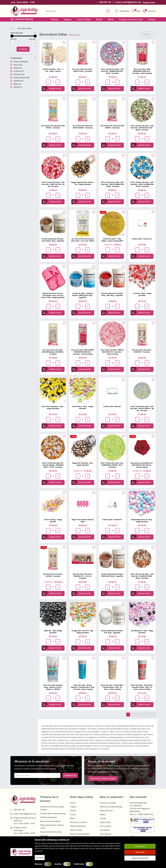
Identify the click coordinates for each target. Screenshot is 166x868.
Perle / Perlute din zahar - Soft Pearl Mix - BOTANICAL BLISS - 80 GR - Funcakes (142, 128)
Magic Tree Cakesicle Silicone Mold (83, 521)
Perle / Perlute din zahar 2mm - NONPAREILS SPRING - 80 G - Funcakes (112, 465)
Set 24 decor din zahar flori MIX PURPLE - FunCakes (112, 127)
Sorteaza (148, 34)
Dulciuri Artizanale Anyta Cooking (50, 848)
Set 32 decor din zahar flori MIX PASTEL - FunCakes (53, 127)
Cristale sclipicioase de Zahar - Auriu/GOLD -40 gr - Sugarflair (53, 240)
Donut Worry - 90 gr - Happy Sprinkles (83, 407)
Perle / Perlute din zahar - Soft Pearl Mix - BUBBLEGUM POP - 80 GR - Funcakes (112, 71)
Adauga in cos (52, 89)
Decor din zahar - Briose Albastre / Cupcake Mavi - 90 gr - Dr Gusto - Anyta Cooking (83, 687)
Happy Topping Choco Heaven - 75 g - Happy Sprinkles (83, 183)
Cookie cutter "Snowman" (112, 520)
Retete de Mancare (78, 826)
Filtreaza (23, 49)
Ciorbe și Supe (76, 830)
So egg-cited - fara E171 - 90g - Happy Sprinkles (83, 632)
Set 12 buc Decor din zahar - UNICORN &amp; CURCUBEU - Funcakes (53, 352)
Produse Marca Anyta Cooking (53, 814)
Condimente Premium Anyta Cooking (52, 808)
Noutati (55, 19)
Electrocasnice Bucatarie (50, 821)
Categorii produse (24, 19)
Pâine (72, 818)
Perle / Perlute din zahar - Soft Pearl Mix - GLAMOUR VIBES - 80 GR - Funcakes (142, 576)
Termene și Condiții (108, 803)
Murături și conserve (79, 822)
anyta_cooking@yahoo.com (23, 814)
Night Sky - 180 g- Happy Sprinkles (53, 632)
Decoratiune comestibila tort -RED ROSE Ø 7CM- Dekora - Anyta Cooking (142, 465)
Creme (73, 815)
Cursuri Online (84, 19)
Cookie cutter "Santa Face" (142, 239)
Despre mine (105, 822)
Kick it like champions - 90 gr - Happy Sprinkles (53, 407)
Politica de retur (106, 811)
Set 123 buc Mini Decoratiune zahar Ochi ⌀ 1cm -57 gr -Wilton (83, 240)
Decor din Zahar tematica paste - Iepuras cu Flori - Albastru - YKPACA (53, 687)
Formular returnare (108, 838)
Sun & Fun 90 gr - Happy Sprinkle (53, 521)
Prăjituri (73, 807)
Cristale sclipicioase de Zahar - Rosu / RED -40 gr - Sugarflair (112, 294)
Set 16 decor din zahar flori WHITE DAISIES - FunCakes (83, 127)
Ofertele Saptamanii (49, 817)
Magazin (68, 19)
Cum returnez (106, 834)
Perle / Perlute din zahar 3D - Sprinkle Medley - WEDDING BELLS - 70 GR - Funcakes (53, 465)
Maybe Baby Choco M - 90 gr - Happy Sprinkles (142, 521)
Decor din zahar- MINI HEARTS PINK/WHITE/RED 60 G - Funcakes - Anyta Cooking (83, 352)
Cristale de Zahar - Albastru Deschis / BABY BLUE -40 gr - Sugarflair (83, 295)
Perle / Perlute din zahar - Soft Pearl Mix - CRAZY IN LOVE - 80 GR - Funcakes (53, 184)
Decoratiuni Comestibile (50, 853)
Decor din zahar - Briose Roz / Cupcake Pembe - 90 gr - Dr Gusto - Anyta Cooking (142, 687)
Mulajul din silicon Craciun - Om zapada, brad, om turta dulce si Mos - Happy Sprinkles (53, 295)
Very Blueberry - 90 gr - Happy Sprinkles (142, 632)
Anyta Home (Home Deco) (51, 832)
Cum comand (105, 826)
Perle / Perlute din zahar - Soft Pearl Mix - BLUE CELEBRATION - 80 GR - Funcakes (142, 184)
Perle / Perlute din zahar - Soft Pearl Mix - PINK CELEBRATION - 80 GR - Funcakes (112, 184)
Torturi (73, 803)
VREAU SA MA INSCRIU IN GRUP (103, 779)
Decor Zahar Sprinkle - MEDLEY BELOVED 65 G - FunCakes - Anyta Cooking (112, 352)
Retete (99, 19)
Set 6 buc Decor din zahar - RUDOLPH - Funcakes (142, 351)
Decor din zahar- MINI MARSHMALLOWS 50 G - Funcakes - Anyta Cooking (142, 71)
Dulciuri (73, 811)
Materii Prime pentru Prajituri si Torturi (52, 841)
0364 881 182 (18, 810)
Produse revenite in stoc (131, 19)
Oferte (111, 19)
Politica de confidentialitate (111, 807)
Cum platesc (105, 830)
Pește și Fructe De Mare (80, 834)
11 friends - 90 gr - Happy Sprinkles (142, 294)
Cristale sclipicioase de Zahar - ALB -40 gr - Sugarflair (112, 632)
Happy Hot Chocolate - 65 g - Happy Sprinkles (83, 464)
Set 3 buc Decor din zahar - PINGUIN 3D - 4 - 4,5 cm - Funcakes (83, 576)
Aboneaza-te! (70, 775)
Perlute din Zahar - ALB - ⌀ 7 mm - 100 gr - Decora (53, 70)
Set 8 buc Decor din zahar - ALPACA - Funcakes (53, 575)
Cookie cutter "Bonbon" (112, 406)
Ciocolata (44, 836)
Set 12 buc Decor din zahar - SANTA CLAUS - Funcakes (83, 70)
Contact (152, 19)
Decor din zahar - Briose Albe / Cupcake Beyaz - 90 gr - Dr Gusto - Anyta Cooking (112, 687)
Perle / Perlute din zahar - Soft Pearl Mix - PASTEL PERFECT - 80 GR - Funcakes (142, 408)
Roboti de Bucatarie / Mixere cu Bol (52, 827)
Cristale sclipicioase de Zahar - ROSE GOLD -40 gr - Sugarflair (112, 575)
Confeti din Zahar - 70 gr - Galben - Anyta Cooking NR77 (112, 240)
